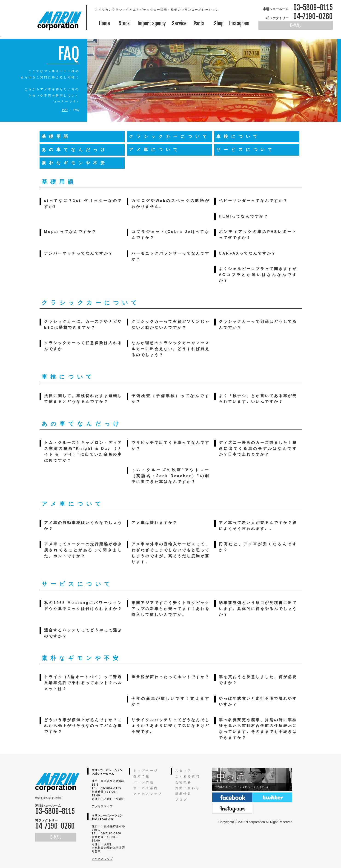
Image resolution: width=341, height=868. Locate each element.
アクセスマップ (102, 806)
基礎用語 (56, 136)
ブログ (181, 800)
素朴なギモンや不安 (75, 163)
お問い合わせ (188, 788)
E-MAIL (296, 25)
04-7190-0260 (313, 16)
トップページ (146, 771)
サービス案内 (146, 788)
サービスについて (246, 150)
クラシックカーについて (169, 136)
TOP (65, 110)
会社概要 (183, 782)
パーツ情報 (144, 782)
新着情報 (183, 794)
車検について (238, 136)
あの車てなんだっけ (75, 150)
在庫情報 (142, 776)
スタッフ (183, 771)
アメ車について (155, 150)
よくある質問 (188, 776)
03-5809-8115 (313, 7)
